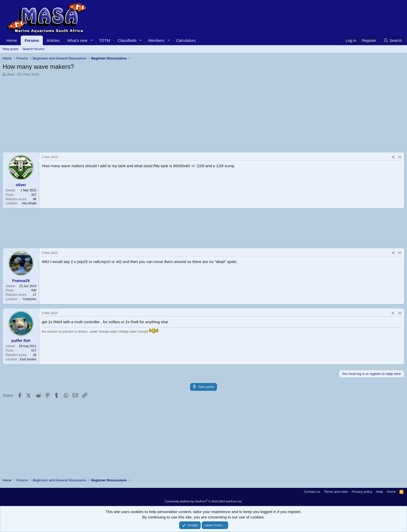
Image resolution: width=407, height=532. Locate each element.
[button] (91, 40)
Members (156, 40)
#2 (400, 253)
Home (12, 40)
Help (380, 492)
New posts (11, 49)
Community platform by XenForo (203, 501)
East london (28, 359)
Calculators (186, 40)
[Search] (393, 40)
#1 (400, 157)
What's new (77, 40)
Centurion (30, 299)
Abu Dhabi (29, 203)
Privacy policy (362, 492)
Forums (32, 40)
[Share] (393, 157)
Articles (53, 40)
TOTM (104, 40)
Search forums (34, 49)
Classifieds (127, 40)
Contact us (312, 492)
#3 (400, 313)
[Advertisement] (158, 116)
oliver (11, 74)
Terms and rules (336, 492)
